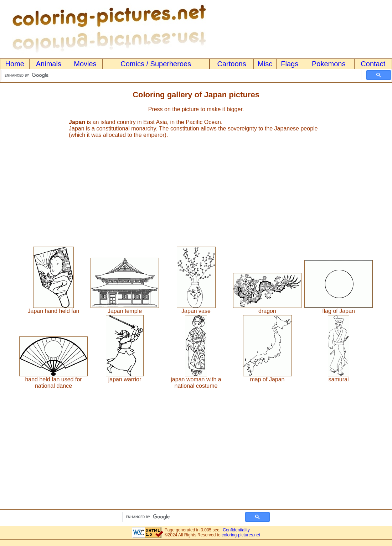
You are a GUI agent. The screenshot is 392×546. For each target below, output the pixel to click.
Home (15, 64)
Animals (49, 64)
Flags (290, 64)
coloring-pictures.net (241, 535)
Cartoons (232, 64)
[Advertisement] (196, 189)
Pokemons (329, 64)
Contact (373, 64)
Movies (85, 64)
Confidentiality (236, 530)
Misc (265, 64)
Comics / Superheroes (156, 64)
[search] (180, 75)
